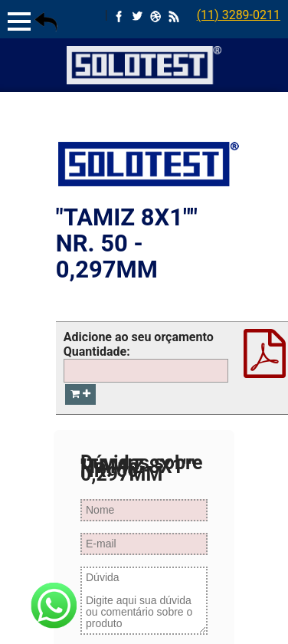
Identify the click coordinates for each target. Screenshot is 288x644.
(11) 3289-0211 (239, 15)
